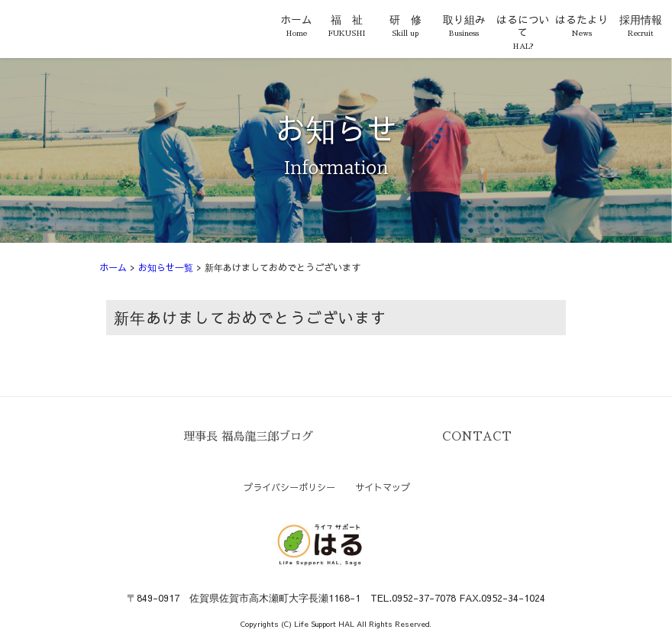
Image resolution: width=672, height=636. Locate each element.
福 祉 (347, 25)
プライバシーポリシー (289, 487)
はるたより (582, 25)
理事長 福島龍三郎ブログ (248, 437)
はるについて (523, 31)
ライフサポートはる (53, 27)
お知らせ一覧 (166, 267)
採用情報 (641, 25)
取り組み (464, 25)
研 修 (405, 25)
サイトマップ (383, 487)
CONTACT (477, 437)
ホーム (296, 25)
